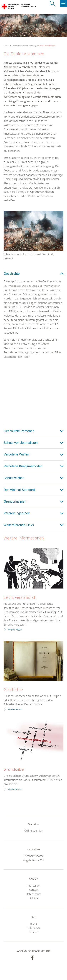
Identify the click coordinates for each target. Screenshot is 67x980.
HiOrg (33, 924)
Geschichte (13, 689)
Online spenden (34, 830)
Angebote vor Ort (33, 860)
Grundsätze (14, 769)
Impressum (34, 885)
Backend (33, 932)
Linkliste (33, 898)
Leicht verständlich (20, 597)
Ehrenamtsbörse (34, 856)
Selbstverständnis (21, 46)
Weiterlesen (15, 630)
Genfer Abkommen (47, 46)
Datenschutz (33, 894)
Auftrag (33, 46)
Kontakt (34, 890)
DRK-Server (33, 928)
